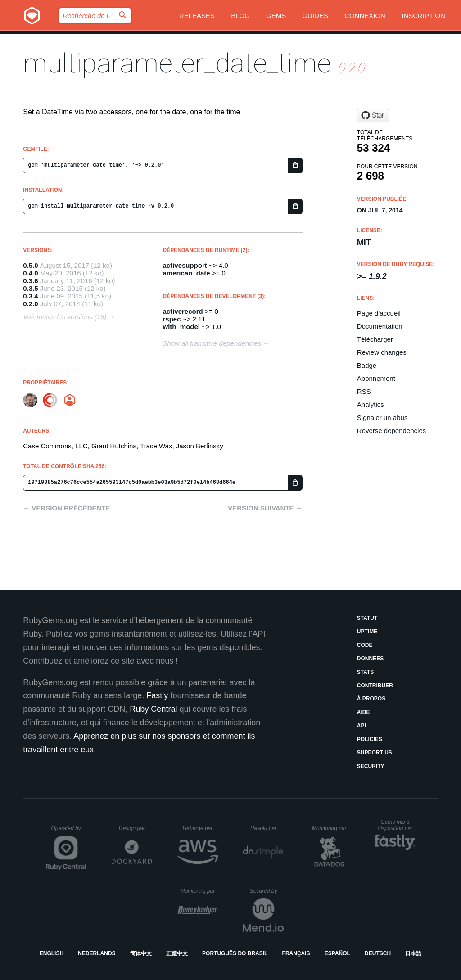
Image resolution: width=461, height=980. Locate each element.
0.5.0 (30, 265)
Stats (366, 672)
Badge (367, 365)
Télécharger (375, 339)
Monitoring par (331, 828)
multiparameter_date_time (177, 63)
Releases (197, 16)
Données (370, 659)
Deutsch (378, 953)
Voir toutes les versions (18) (65, 317)
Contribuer (375, 686)
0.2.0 (30, 304)
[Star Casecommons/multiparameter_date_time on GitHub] (373, 116)
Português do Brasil (235, 953)
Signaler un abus (382, 418)
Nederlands (97, 953)
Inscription (423, 16)
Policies (370, 739)
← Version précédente (66, 508)
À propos (371, 699)
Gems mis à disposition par (397, 825)
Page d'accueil (379, 313)
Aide (364, 712)
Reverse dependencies (391, 431)
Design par (136, 828)
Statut (367, 618)
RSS (364, 391)
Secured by (267, 891)
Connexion (365, 16)
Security (371, 766)
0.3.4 (30, 296)
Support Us (375, 753)
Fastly (157, 695)
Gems (276, 16)
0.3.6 (30, 281)
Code (365, 645)
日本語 (413, 953)
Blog (240, 16)
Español (337, 953)
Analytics (371, 404)
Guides (315, 16)
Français (296, 953)
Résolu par (267, 828)
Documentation (380, 326)
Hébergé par (200, 828)
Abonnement (376, 378)
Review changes (382, 352)
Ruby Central (153, 709)
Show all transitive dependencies (212, 343)
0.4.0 (30, 273)
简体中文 (141, 953)
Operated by (69, 831)
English (52, 953)
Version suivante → (265, 508)
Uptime (367, 632)
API (362, 726)
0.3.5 (30, 288)
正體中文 (177, 953)
